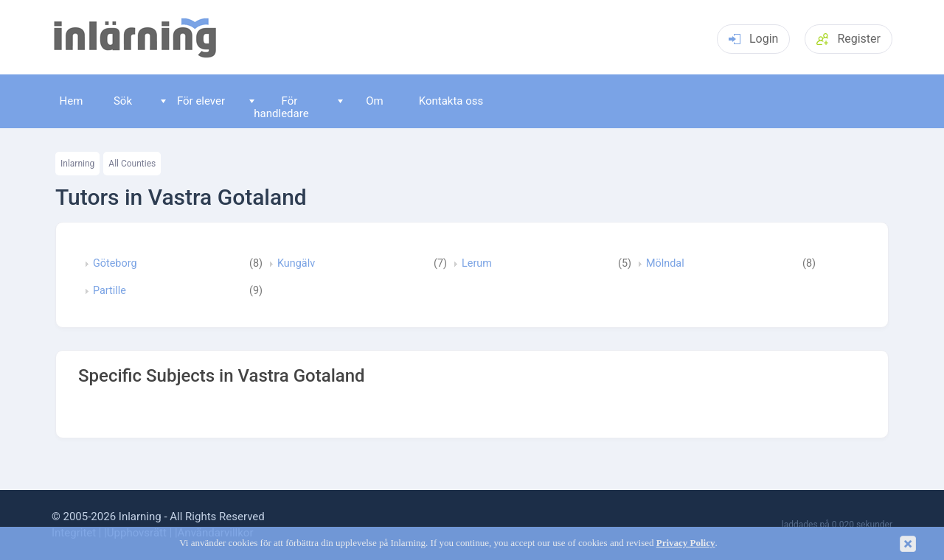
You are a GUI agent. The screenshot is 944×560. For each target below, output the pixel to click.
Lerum (477, 264)
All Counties (132, 164)
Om (361, 101)
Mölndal (665, 264)
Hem (72, 101)
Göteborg (115, 264)
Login (753, 39)
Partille (110, 291)
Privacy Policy (686, 543)
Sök (123, 101)
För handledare (279, 107)
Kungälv (296, 264)
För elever (193, 101)
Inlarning (77, 164)
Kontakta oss (451, 101)
